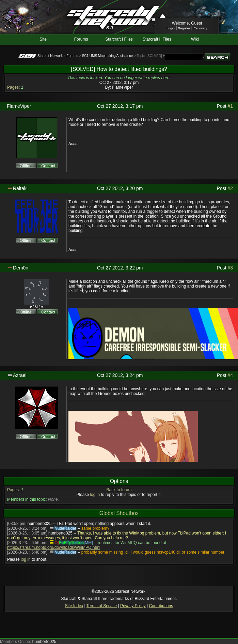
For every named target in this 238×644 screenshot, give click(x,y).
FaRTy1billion (71, 543)
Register (184, 28)
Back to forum (119, 490)
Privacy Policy (133, 606)
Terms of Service (102, 606)
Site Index (74, 606)
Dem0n (21, 268)
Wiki (195, 39)
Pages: (13, 87)
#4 (230, 375)
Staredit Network (50, 56)
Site (43, 39)
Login (170, 28)
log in (95, 495)
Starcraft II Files (157, 39)
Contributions (161, 606)
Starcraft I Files (119, 39)
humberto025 (40, 524)
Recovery (200, 28)
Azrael (20, 375)
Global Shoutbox (119, 513)
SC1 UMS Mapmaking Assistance (108, 56)
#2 (230, 188)
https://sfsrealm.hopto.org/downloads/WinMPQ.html (54, 547)
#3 (230, 268)
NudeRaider (65, 528)
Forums (81, 39)
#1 (230, 106)
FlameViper (122, 87)
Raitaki (20, 188)
